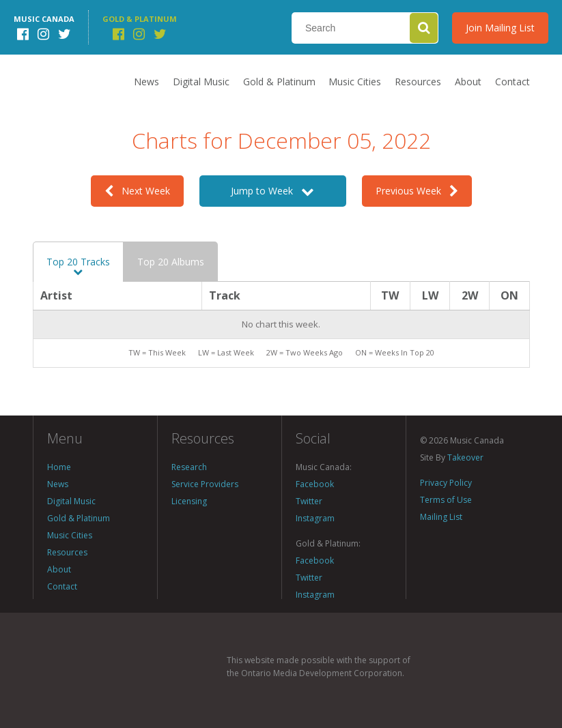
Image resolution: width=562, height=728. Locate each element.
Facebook (315, 484)
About (468, 82)
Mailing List (441, 517)
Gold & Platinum (279, 82)
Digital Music (201, 82)
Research (189, 467)
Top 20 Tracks (78, 266)
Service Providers (205, 484)
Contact (512, 82)
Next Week (137, 191)
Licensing (189, 501)
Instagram (315, 518)
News (146, 82)
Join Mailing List (500, 28)
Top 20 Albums (171, 262)
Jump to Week (272, 191)
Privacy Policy (446, 483)
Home (59, 467)
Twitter (309, 501)
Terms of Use (446, 500)
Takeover (465, 457)
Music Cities (355, 82)
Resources (418, 82)
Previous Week (417, 191)
